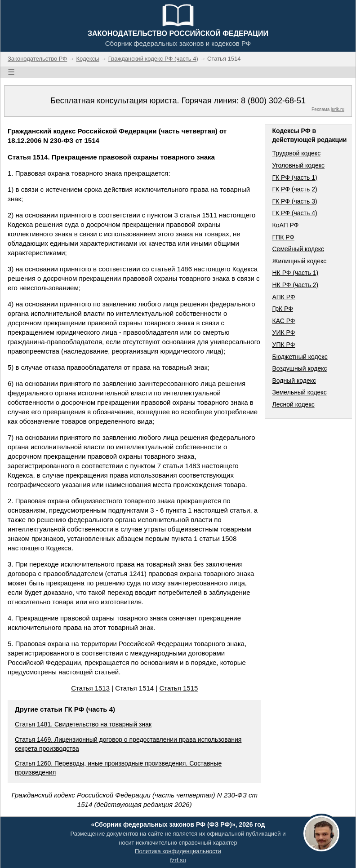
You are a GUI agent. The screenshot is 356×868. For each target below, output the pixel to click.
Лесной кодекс (293, 404)
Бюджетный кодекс (300, 357)
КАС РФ (283, 321)
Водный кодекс (294, 381)
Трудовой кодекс (296, 153)
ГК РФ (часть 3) (294, 201)
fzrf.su (178, 860)
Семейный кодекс (298, 249)
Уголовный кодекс (298, 165)
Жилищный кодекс (299, 261)
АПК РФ (283, 297)
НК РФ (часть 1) (295, 273)
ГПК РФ (283, 237)
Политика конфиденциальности (178, 851)
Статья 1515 (178, 688)
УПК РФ (283, 345)
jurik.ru (338, 109)
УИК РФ (283, 332)
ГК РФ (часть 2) (294, 189)
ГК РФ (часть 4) (294, 213)
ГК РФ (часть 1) (294, 177)
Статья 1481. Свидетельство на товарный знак (83, 724)
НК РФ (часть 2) (295, 285)
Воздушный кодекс (299, 368)
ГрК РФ (282, 309)
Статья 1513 (90, 688)
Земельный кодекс (299, 392)
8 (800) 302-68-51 (273, 101)
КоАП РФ (285, 225)
